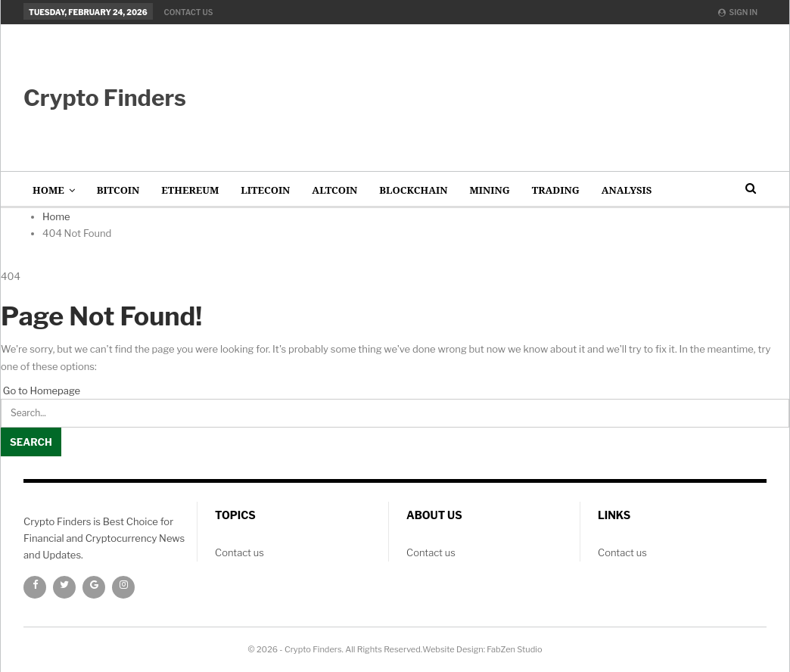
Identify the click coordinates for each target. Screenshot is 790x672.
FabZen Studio (514, 649)
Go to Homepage (40, 390)
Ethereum (190, 190)
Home (48, 190)
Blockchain (413, 190)
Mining (489, 190)
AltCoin (334, 190)
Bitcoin (118, 190)
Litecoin (265, 190)
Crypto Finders (105, 98)
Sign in (738, 12)
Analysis (627, 190)
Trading (556, 190)
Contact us (189, 12)
